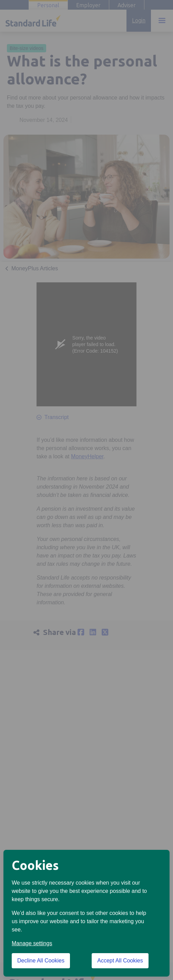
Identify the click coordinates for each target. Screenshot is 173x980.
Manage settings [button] (32, 943)
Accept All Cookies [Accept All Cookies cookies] (120, 961)
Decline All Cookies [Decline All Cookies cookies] (41, 961)
